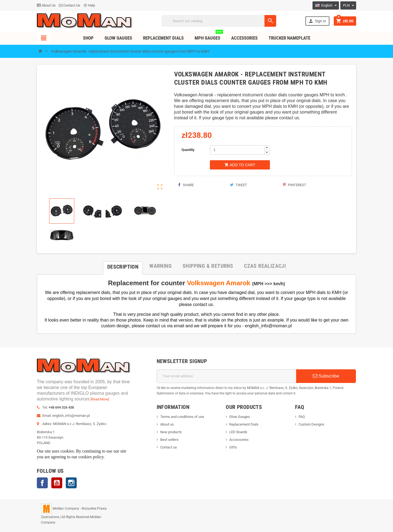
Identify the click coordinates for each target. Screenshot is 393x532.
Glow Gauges (118, 38)
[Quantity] (237, 150)
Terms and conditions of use (182, 417)
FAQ (302, 417)
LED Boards (238, 432)
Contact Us (70, 5)
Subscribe (326, 376)
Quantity (188, 150)
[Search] (219, 21)
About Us (46, 5)
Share (186, 185)
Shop (88, 38)
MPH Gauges (209, 36)
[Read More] (100, 399)
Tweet (238, 185)
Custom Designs (311, 424)
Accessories (244, 38)
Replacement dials (163, 38)
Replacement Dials (244, 424)
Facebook (42, 483)
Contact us (169, 447)
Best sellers (169, 440)
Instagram (71, 483)
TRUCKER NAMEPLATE (289, 38)
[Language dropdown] (326, 5)
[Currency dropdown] (349, 5)
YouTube (57, 483)
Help (89, 5)
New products (171, 432)
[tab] (123, 266)
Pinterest (295, 185)
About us (167, 424)
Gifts (233, 447)
